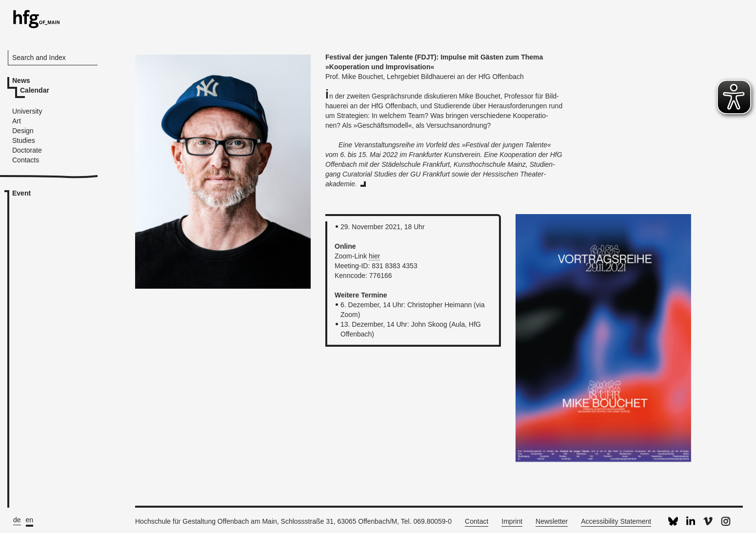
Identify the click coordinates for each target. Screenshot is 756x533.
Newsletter (552, 521)
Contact (477, 521)
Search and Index (39, 58)
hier (374, 256)
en (30, 520)
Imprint (512, 521)
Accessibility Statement (616, 521)
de (17, 520)
